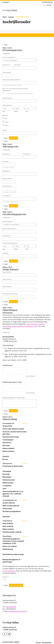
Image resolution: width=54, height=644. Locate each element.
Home (4, 17)
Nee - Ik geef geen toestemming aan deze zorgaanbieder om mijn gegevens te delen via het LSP (28, 355)
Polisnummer (7, 236)
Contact (11, 17)
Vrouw (7, 122)
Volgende (13, 138)
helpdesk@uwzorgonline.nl (18, 611)
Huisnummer (27, 154)
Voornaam (18, 65)
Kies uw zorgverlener (9, 57)
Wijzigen (25, 423)
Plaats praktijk (7, 286)
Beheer (17, 642)
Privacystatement (9, 571)
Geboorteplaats (7, 98)
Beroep (5, 130)
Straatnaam (6, 154)
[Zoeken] (44, 5)
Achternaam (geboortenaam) (12, 80)
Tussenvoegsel (7, 72)
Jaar (27, 111)
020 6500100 (11, 607)
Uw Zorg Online (10, 10)
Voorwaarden (47, 642)
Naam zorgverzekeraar (10, 229)
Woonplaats (7, 171)
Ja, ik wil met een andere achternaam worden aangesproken (20, 93)
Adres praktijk (7, 279)
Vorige (6, 45)
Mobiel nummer (8, 179)
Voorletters (7, 65)
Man (6, 118)
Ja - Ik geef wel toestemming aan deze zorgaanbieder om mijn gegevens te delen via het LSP (27, 349)
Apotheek (5, 253)
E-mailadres (7, 196)
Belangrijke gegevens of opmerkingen (14, 398)
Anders (7, 125)
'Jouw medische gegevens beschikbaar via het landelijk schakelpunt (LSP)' (24, 325)
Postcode (6, 162)
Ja (5, 580)
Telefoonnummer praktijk (10, 294)
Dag (4, 111)
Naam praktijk (7, 272)
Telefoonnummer (7, 186)
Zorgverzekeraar (8, 221)
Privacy (38, 642)
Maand (16, 111)
